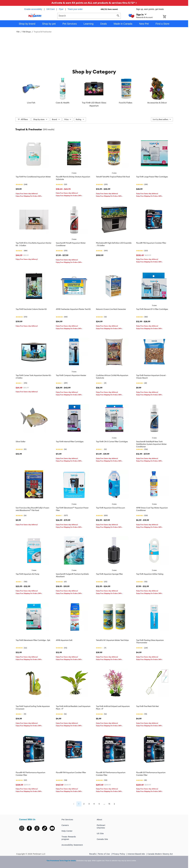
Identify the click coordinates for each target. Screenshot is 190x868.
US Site (100, 833)
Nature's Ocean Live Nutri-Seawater (111, 309)
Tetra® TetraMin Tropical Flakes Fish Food (113, 177)
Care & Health (63, 103)
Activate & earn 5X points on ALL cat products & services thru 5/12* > (94, 3)
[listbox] (94, 92)
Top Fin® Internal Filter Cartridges (70, 442)
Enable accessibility (33, 9)
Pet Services (67, 820)
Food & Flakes (126, 103)
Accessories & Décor (157, 103)
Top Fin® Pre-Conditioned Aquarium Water (33, 177)
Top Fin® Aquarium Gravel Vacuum (110, 508)
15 (109, 804)
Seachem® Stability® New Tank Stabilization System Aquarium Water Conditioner (151, 444)
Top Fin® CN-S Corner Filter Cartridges (112, 442)
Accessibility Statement (72, 845)
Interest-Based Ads (137, 854)
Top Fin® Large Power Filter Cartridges (152, 177)
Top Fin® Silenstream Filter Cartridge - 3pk (33, 640)
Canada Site (102, 839)
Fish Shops (27, 32)
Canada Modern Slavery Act (160, 854)
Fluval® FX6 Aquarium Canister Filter (151, 243)
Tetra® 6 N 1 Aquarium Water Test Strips (112, 640)
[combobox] (89, 15)
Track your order (75, 9)
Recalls (93, 854)
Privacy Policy (119, 854)
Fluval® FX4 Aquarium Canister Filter (71, 772)
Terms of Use (104, 854)
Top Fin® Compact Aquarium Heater (71, 375)
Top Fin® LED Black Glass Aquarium (94, 104)
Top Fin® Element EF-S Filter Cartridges (152, 309)
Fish (18, 32)
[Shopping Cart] (168, 17)
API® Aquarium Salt (64, 640)
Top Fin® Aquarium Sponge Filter (109, 574)
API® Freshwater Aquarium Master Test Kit (73, 309)
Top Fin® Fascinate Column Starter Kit (31, 309)
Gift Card (50, 9)
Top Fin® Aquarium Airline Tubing (150, 574)
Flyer (61, 9)
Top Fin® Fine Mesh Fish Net (147, 706)
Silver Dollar (21, 442)
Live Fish (31, 103)
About (99, 820)
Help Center (67, 831)
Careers (65, 825)
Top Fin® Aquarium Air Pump (27, 574)
